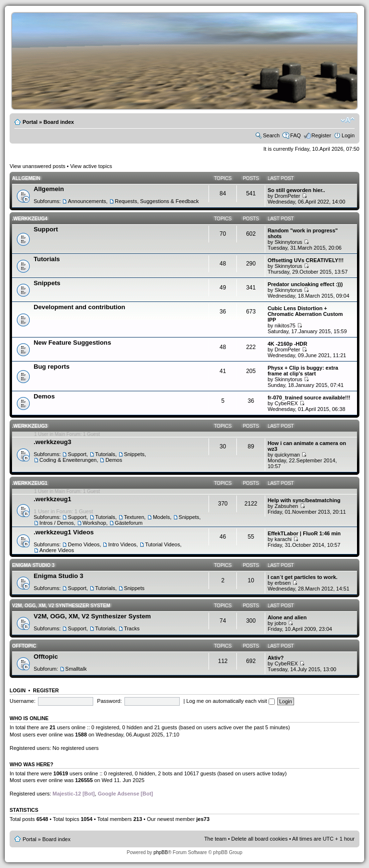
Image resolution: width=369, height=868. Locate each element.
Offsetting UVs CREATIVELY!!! (306, 260)
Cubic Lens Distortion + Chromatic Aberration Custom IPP (305, 314)
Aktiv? (276, 658)
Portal (30, 122)
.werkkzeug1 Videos (64, 532)
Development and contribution (80, 307)
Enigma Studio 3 (33, 565)
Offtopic (24, 646)
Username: (23, 701)
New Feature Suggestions (72, 343)
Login (348, 135)
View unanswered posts (37, 166)
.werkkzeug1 (30, 483)
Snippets (47, 283)
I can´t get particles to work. (302, 577)
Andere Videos (57, 550)
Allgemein (26, 178)
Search (271, 135)
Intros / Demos (57, 523)
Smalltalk (76, 669)
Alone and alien (287, 617)
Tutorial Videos (163, 544)
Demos (44, 396)
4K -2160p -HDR (288, 344)
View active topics (91, 166)
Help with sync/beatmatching (304, 500)
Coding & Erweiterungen (68, 460)
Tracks (132, 628)
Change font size (348, 120)
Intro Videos (122, 544)
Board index (59, 122)
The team (215, 839)
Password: (109, 701)
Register (321, 135)
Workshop (94, 523)
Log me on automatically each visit (231, 701)
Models (161, 517)
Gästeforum (129, 523)
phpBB (160, 852)
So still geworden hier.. (296, 190)
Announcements (87, 201)
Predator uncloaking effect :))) (305, 284)
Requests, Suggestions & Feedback (157, 201)
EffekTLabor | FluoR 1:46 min (304, 533)
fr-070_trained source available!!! (309, 398)
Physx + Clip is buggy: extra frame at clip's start (303, 371)
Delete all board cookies (259, 839)
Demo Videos (84, 544)
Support (46, 229)
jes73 (203, 819)
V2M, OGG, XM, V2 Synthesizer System (61, 606)
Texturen (134, 517)
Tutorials (47, 259)
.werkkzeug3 (30, 426)
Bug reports (52, 367)
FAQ (295, 135)
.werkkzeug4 (30, 219)
